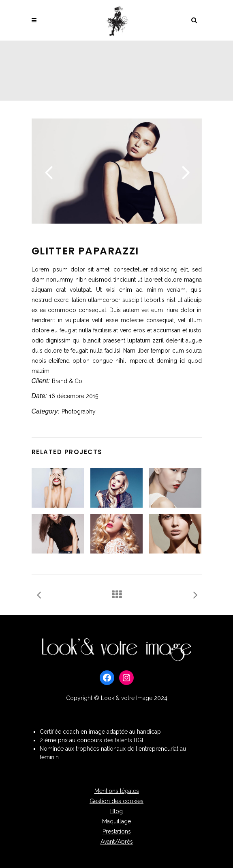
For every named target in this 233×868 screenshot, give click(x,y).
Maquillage (116, 821)
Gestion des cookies (116, 801)
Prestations (117, 831)
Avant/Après (117, 842)
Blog (116, 811)
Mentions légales (117, 791)
